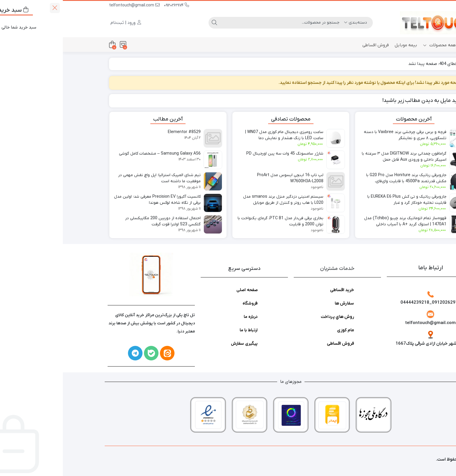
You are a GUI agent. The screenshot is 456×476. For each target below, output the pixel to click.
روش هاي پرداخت (275, 317)
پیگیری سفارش (181, 343)
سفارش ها (282, 303)
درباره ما (188, 317)
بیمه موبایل (343, 45)
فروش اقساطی (313, 45)
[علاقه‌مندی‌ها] (60, 45)
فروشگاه (187, 303)
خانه (403, 45)
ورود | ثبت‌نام (63, 23)
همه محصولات (376, 45)
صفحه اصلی (184, 290)
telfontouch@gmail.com (72, 5)
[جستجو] (219, 23)
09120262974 (114, 5)
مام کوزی (283, 330)
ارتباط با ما (186, 330)
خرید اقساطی (279, 290)
